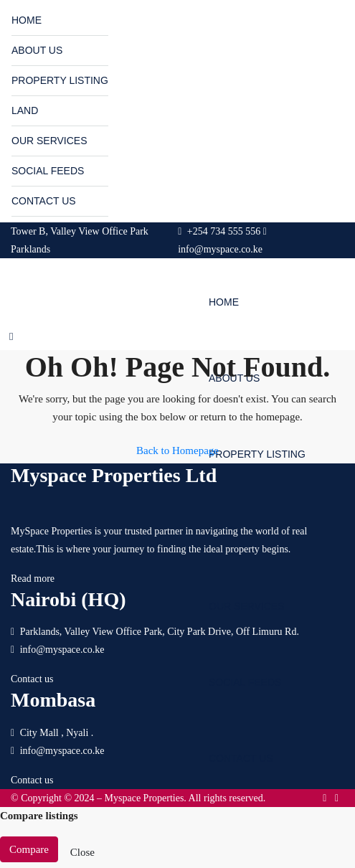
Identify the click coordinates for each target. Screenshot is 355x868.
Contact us (32, 679)
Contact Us (44, 201)
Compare (29, 849)
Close (82, 852)
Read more (33, 579)
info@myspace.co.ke (62, 650)
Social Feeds (48, 171)
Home (27, 20)
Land (25, 110)
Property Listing (60, 80)
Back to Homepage (177, 450)
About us (37, 50)
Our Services (49, 141)
